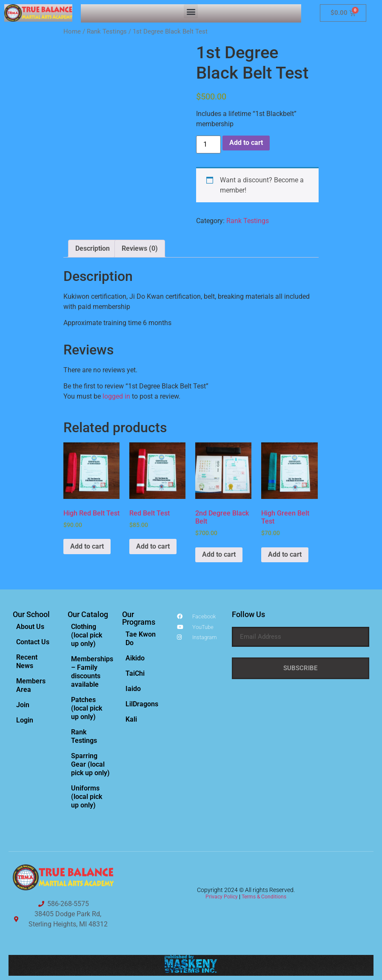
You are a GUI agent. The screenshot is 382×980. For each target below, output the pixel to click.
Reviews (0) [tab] (140, 248)
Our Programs (139, 618)
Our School (31, 614)
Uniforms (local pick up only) (87, 797)
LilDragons (142, 704)
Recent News (27, 661)
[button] (191, 11)
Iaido (133, 689)
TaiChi (135, 673)
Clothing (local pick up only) (87, 635)
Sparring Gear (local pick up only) (90, 764)
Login (25, 720)
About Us (30, 627)
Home (72, 31)
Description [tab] (93, 248)
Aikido (135, 658)
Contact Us (33, 642)
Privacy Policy (222, 897)
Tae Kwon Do (141, 639)
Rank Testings (107, 31)
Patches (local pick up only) (87, 708)
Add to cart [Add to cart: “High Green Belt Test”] (285, 554)
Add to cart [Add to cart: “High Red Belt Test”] (87, 546)
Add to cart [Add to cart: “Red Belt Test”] (153, 546)
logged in (116, 396)
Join (23, 705)
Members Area (31, 685)
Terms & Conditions (264, 897)
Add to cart (246, 143)
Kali (131, 719)
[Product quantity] (208, 144)
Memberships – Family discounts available (92, 672)
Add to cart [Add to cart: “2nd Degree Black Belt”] (219, 554)
